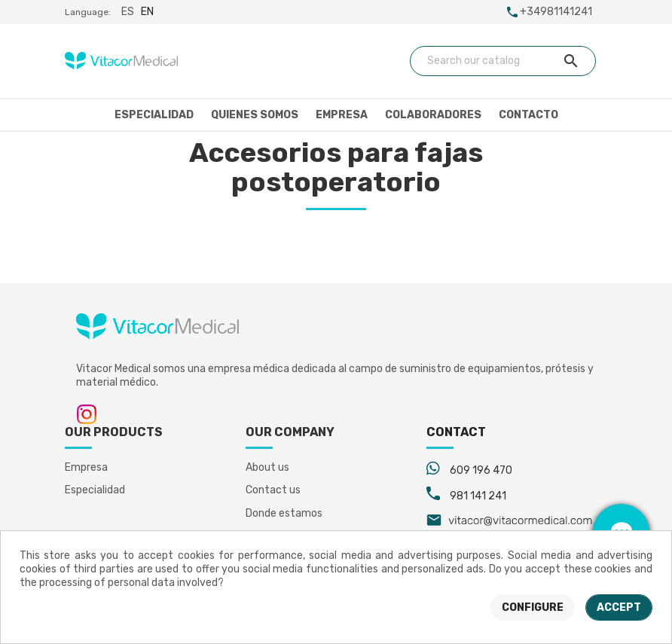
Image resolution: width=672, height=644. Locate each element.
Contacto (528, 115)
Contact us (273, 490)
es (128, 12)
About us (267, 467)
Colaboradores (433, 115)
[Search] (503, 61)
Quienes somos (255, 115)
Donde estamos (284, 513)
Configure (533, 607)
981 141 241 (478, 496)
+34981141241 (556, 12)
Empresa (342, 115)
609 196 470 (481, 470)
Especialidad (154, 115)
